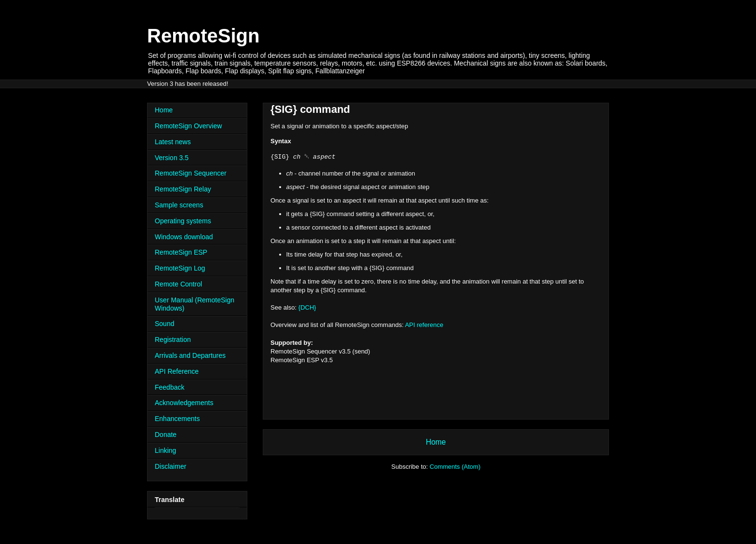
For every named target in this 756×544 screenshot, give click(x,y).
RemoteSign (203, 36)
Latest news (173, 142)
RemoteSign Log (180, 268)
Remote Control (178, 284)
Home (436, 442)
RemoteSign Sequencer (191, 173)
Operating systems (183, 221)
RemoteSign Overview (188, 126)
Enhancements (177, 419)
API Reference (177, 371)
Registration (173, 340)
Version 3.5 (172, 158)
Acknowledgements (184, 403)
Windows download (184, 237)
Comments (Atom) (455, 467)
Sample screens (179, 205)
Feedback (169, 387)
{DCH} (307, 307)
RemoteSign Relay (183, 189)
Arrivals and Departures (190, 355)
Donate (166, 435)
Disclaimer (170, 466)
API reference (424, 325)
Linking (165, 450)
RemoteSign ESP (181, 252)
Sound (164, 324)
